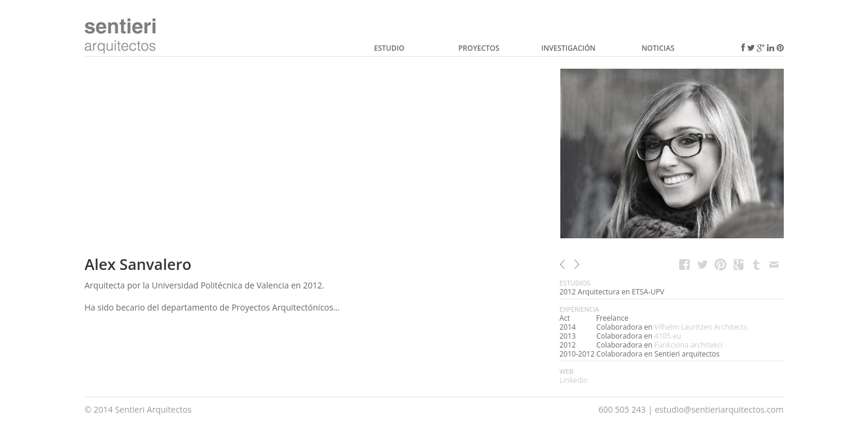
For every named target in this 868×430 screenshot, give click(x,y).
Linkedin (574, 380)
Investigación (568, 48)
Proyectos (479, 48)
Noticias (658, 48)
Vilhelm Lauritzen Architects (700, 327)
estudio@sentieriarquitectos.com (719, 409)
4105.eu (668, 336)
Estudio (389, 48)
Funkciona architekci (688, 345)
